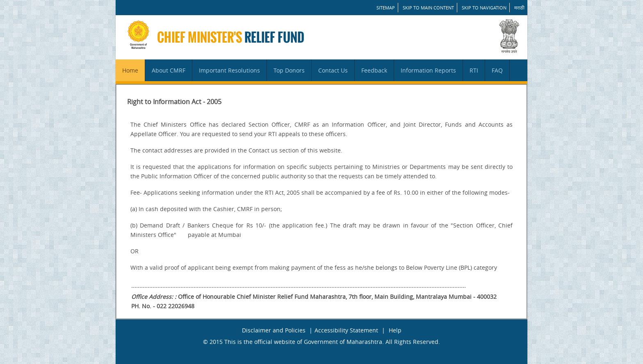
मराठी (519, 8)
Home (130, 70)
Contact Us (333, 70)
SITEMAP (386, 8)
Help (395, 330)
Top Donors (289, 70)
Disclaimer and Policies (274, 330)
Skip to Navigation (484, 8)
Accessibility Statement (346, 330)
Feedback (374, 70)
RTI (474, 70)
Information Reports (428, 70)
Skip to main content (428, 8)
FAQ (497, 70)
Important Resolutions (229, 70)
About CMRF (169, 70)
